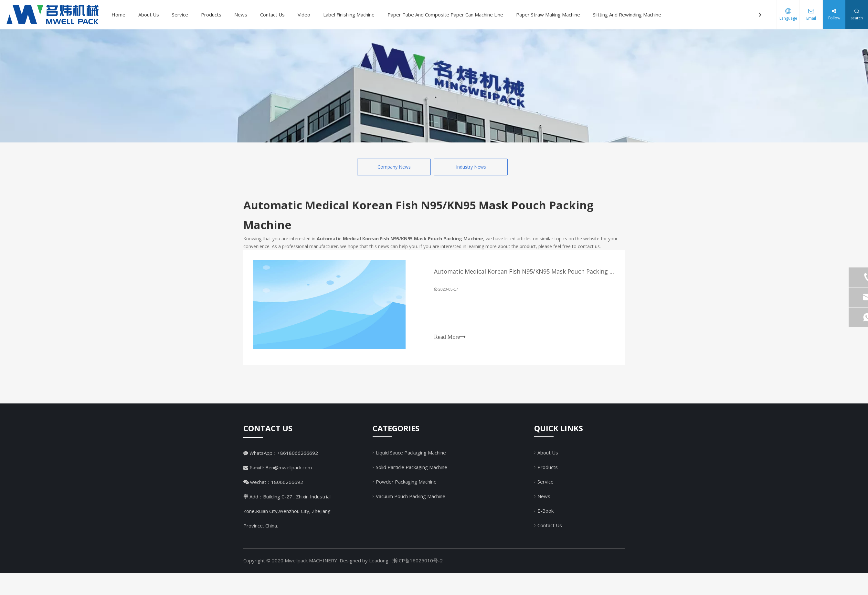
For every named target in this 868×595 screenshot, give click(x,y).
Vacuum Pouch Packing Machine (411, 496)
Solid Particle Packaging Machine (412, 467)
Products (211, 15)
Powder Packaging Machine (406, 482)
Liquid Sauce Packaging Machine (411, 453)
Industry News (471, 167)
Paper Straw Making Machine (548, 15)
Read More (450, 337)
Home (118, 15)
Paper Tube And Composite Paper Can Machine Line (445, 15)
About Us (149, 15)
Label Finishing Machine (349, 15)
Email (811, 18)
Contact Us (272, 15)
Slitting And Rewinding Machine (627, 15)
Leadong (379, 560)
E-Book (545, 511)
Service (180, 15)
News (241, 15)
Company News (394, 167)
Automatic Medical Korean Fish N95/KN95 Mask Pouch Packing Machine (533, 271)
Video (304, 15)
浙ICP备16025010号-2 (418, 560)
